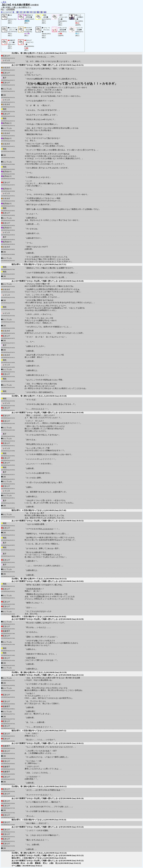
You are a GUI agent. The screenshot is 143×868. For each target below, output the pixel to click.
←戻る (4, 2)
